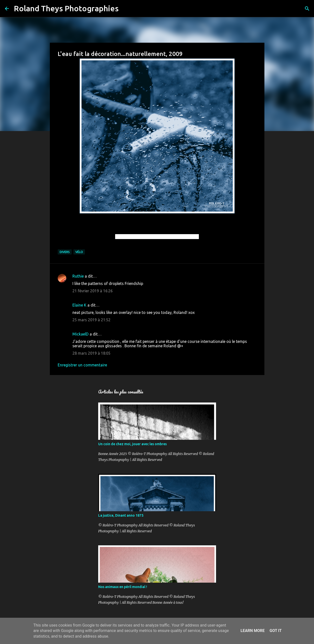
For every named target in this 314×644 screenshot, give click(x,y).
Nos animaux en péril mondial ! (123, 587)
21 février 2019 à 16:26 (93, 291)
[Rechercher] (125, 9)
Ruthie (78, 276)
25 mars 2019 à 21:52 (91, 320)
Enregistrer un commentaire (82, 365)
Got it (276, 631)
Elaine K (79, 305)
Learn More (253, 631)
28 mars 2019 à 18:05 (91, 353)
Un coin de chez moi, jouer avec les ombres (132, 444)
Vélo (79, 252)
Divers (65, 252)
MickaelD (81, 334)
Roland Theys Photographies (66, 8)
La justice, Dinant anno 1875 (121, 515)
